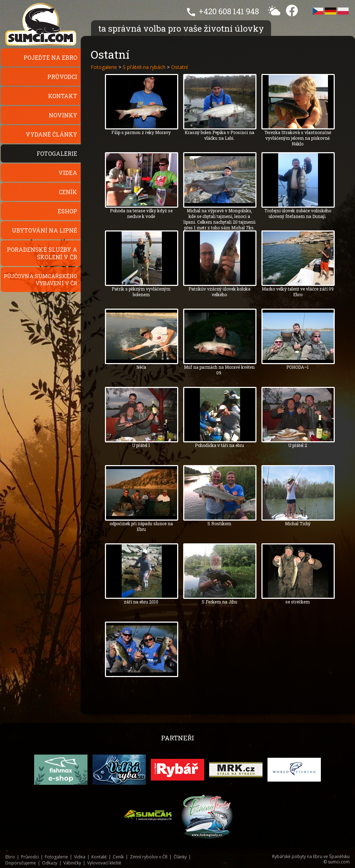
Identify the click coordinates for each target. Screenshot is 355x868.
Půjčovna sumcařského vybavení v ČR (40, 279)
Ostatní (179, 67)
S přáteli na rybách (144, 67)
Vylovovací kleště (104, 863)
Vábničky (72, 863)
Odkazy (50, 863)
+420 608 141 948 (229, 11)
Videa (68, 173)
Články (180, 857)
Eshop (67, 211)
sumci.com (339, 862)
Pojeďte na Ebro (50, 57)
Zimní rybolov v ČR (149, 857)
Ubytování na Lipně (44, 230)
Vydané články (51, 134)
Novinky (63, 115)
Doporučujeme (21, 863)
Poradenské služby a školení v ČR (42, 253)
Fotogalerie (57, 153)
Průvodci (62, 77)
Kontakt (63, 96)
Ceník (68, 192)
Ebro (10, 857)
